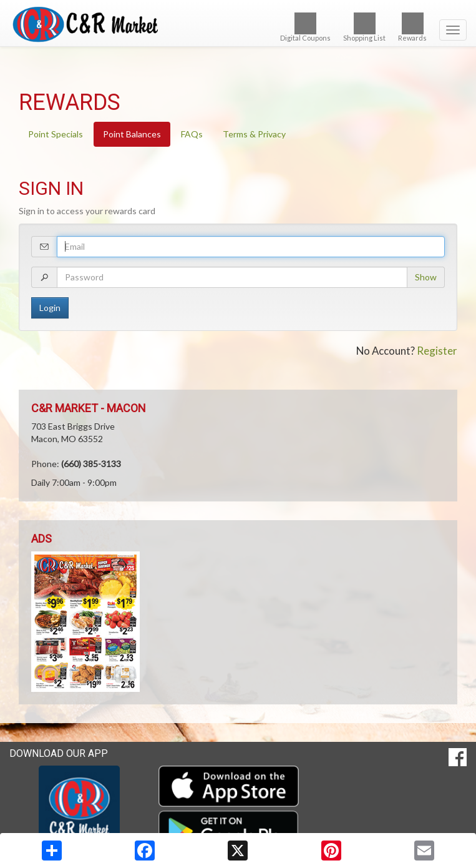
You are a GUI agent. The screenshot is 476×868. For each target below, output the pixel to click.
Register (437, 351)
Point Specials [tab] (56, 134)
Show (426, 277)
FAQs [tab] (192, 134)
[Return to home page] (238, 24)
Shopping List (364, 27)
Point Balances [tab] (132, 134)
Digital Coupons (305, 27)
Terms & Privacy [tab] (254, 134)
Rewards (412, 27)
